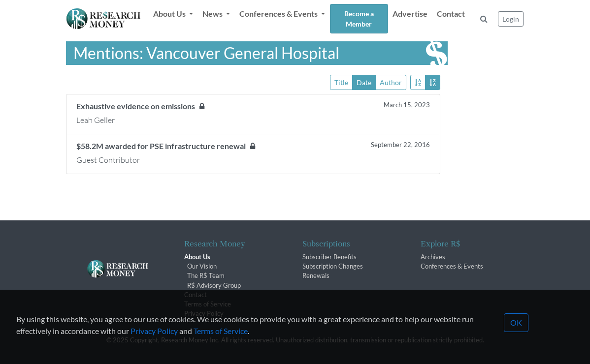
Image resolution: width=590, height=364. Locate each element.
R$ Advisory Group (214, 285)
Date (364, 82)
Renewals (316, 275)
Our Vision (202, 266)
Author (391, 82)
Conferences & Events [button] (279, 14)
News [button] (213, 14)
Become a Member (359, 19)
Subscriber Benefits (329, 257)
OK (516, 334)
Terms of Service (221, 343)
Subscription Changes (333, 266)
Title (341, 82)
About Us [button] (170, 14)
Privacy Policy (154, 343)
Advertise (410, 14)
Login (511, 19)
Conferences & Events (452, 266)
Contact (451, 14)
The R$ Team (206, 275)
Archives (433, 257)
